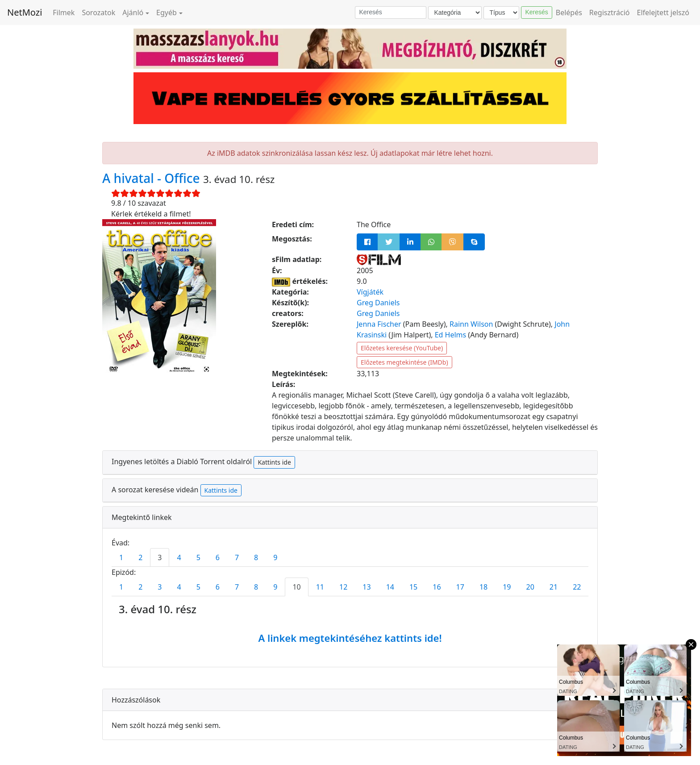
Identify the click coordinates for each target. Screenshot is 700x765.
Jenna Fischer (379, 324)
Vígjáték (370, 292)
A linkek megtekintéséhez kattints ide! (350, 638)
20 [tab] (530, 587)
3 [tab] (160, 557)
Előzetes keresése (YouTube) (402, 348)
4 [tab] (179, 557)
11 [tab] (320, 587)
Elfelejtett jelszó (663, 12)
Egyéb (167, 12)
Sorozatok (98, 12)
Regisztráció (610, 12)
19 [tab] (507, 587)
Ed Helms (451, 335)
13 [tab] (367, 587)
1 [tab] (121, 557)
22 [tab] (577, 587)
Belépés (569, 12)
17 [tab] (460, 587)
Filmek (64, 12)
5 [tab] (198, 557)
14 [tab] (390, 587)
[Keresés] (391, 12)
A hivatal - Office (153, 178)
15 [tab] (413, 587)
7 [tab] (237, 557)
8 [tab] (256, 557)
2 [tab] (140, 557)
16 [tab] (437, 587)
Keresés (536, 12)
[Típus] (501, 13)
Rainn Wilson (471, 324)
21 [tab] (554, 587)
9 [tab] (275, 557)
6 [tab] (218, 557)
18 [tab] (483, 587)
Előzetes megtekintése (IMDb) (404, 362)
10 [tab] (296, 587)
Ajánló (133, 12)
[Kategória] (455, 13)
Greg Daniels (378, 303)
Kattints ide (274, 462)
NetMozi (25, 12)
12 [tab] (343, 587)
